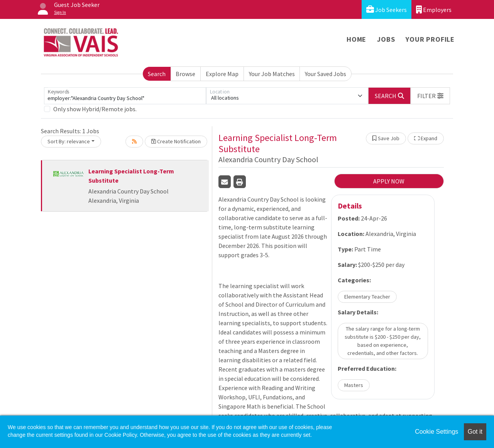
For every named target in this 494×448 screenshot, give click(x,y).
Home (356, 39)
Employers (434, 9)
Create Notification (176, 141)
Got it (475, 432)
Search (157, 74)
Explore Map (222, 74)
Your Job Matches (272, 74)
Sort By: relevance (69, 141)
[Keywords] (125, 96)
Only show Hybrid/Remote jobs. (95, 109)
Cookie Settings (436, 432)
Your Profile (430, 39)
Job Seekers (387, 9)
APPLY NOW (389, 181)
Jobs (386, 39)
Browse (185, 74)
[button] (430, 96)
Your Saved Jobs (326, 74)
